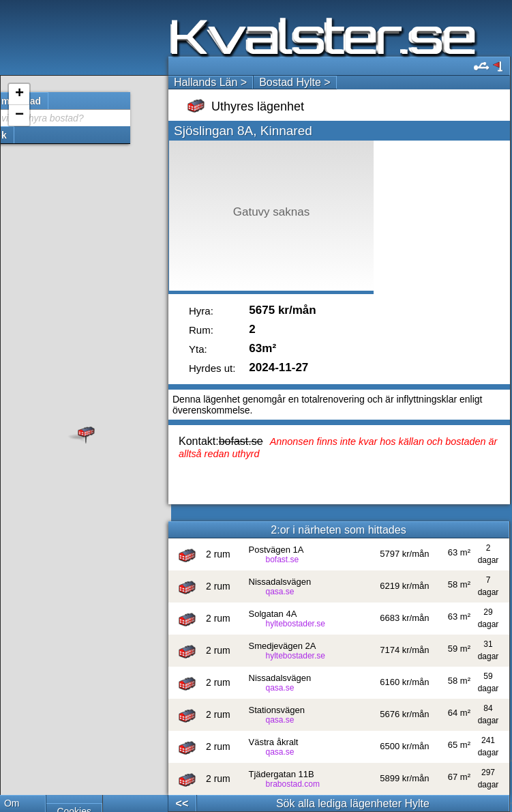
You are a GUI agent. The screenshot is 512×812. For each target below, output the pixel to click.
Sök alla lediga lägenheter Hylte (353, 803)
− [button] (19, 115)
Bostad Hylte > (295, 82)
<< (182, 803)
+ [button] (19, 94)
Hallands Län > (210, 82)
